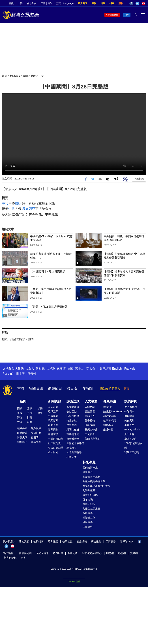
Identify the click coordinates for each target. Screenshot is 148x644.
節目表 (72, 388)
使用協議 (67, 541)
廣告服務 (96, 541)
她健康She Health (113, 411)
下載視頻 (139, 179)
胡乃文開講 (110, 416)
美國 (20, 413)
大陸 (25, 76)
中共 (5, 203)
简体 (50, 3)
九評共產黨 (89, 490)
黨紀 (18, 203)
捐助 (103, 3)
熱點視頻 (36, 428)
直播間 (87, 388)
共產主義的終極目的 (94, 481)
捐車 (112, 3)
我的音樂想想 (132, 452)
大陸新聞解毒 (74, 452)
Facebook (131, 3)
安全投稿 (82, 541)
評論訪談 (73, 401)
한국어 (32, 374)
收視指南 (38, 541)
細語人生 (72, 457)
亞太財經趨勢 (56, 448)
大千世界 (129, 434)
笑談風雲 (90, 411)
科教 (30, 422)
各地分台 (32, 3)
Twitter (137, 3)
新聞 (23, 401)
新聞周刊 (53, 430)
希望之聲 (72, 553)
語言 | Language (65, 3)
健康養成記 (110, 420)
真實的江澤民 (90, 495)
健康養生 (110, 401)
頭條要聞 (22, 428)
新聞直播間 (113, 15)
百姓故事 (88, 513)
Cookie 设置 (74, 581)
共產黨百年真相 (91, 477)
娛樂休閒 (131, 401)
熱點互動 (72, 411)
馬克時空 (72, 448)
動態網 (122, 553)
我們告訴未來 (90, 468)
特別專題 (89, 462)
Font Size (116, 178)
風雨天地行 (89, 504)
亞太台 (91, 369)
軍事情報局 (73, 434)
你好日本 (129, 411)
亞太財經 (53, 452)
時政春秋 (72, 420)
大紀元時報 (42, 553)
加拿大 (30, 369)
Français (130, 369)
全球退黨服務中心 (92, 553)
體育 (40, 413)
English (117, 369)
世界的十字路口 (75, 443)
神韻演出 (22, 442)
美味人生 (129, 425)
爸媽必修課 (91, 430)
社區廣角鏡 (54, 443)
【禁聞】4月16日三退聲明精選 (49, 307)
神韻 (11, 3)
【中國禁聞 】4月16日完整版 (48, 271)
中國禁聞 (53, 416)
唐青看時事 (73, 439)
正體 (43, 3)
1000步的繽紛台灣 (133, 445)
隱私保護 (53, 541)
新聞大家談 (73, 407)
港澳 (30, 408)
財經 (30, 417)
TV (127, 15)
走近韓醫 (108, 430)
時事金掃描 (73, 416)
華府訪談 (53, 434)
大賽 (20, 3)
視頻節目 (55, 388)
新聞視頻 (55, 401)
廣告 (94, 3)
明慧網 (110, 553)
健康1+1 (108, 407)
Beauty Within (132, 430)
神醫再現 (108, 425)
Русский (8, 374)
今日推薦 (36, 433)
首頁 (4, 76)
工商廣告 (88, 527)
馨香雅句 (90, 420)
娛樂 (40, 408)
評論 (20, 417)
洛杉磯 (40, 369)
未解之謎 (90, 407)
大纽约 (19, 369)
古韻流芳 (90, 416)
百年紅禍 (88, 500)
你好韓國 (129, 416)
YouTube (143, 3)
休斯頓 (61, 369)
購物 (121, 3)
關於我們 (24, 541)
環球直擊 (53, 411)
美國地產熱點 (92, 439)
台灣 (30, 413)
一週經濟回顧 (56, 439)
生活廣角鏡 (131, 407)
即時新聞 (22, 433)
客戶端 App (126, 541)
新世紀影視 (10, 558)
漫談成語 (90, 425)
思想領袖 (72, 425)
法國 (70, 369)
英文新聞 (83, 3)
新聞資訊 (15, 76)
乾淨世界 (58, 553)
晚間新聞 (53, 420)
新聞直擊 (53, 425)
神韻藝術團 (25, 553)
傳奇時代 (88, 472)
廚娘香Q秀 (130, 439)
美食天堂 (129, 420)
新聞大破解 (73, 430)
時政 (33, 76)
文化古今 (90, 434)
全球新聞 (53, 407)
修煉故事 (88, 522)
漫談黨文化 (89, 518)
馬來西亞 (29, 209)
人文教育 (91, 401)
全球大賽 (36, 442)
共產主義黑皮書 (91, 509)
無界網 (134, 553)
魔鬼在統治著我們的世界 (96, 486)
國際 (20, 408)
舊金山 (79, 369)
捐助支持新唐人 (110, 389)
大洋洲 (51, 369)
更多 (23, 558)
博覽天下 (22, 437)
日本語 (20, 374)
